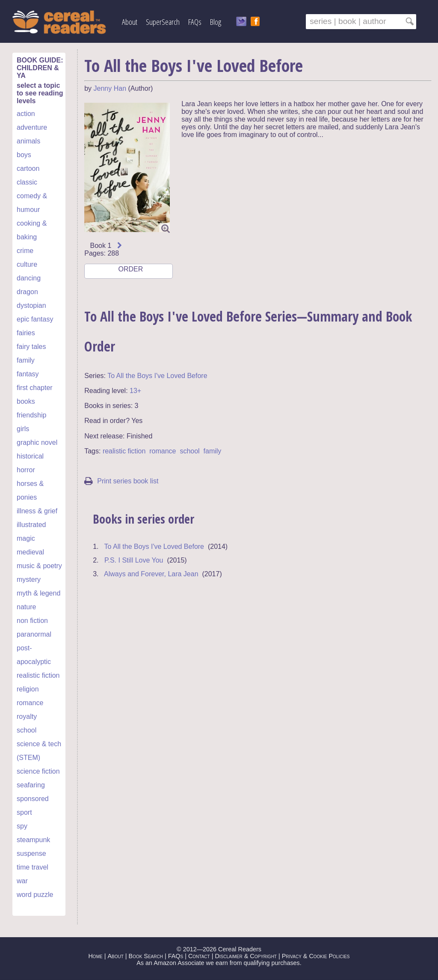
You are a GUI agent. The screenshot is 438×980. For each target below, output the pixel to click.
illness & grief (37, 511)
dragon (27, 292)
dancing (29, 278)
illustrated (31, 525)
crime (25, 251)
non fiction (32, 621)
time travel (33, 867)
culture (27, 264)
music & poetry (39, 566)
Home (95, 956)
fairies (26, 333)
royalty (27, 716)
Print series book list (121, 481)
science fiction (38, 771)
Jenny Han (110, 88)
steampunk (33, 840)
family (26, 360)
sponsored (33, 799)
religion (28, 689)
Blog (216, 22)
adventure (32, 127)
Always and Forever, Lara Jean (151, 574)
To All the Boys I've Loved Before (157, 376)
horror (26, 470)
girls (23, 429)
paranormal (34, 634)
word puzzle (35, 895)
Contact (199, 956)
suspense (31, 853)
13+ (135, 391)
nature (26, 607)
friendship (31, 415)
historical (30, 456)
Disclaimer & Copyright (246, 956)
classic (27, 182)
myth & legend (38, 593)
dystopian (31, 305)
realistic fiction (38, 675)
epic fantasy (35, 319)
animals (28, 141)
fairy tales (31, 347)
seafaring (31, 785)
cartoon (28, 168)
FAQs (195, 22)
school (27, 730)
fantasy (28, 374)
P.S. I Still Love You (134, 560)
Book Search (146, 956)
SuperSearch (163, 22)
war (22, 881)
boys (24, 155)
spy (22, 826)
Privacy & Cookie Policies (316, 956)
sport (24, 812)
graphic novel (37, 442)
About (130, 22)
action (26, 114)
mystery (29, 579)
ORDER (130, 272)
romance (30, 703)
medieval (30, 552)
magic (26, 538)
